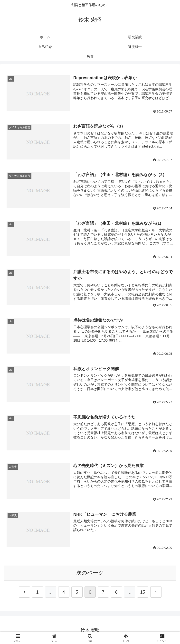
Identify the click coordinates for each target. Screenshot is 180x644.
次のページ (90, 573)
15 (142, 592)
